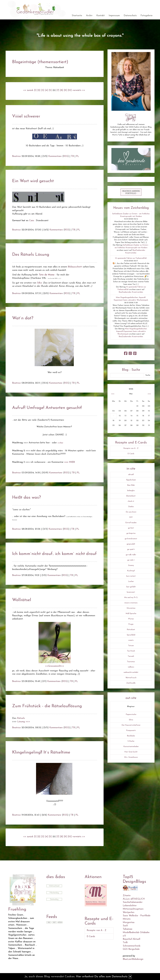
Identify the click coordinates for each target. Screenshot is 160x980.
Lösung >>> (24, 722)
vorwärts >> (79, 90)
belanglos (131, 491)
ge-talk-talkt (131, 555)
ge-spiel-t (131, 549)
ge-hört (131, 528)
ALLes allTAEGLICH (134, 899)
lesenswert (131, 592)
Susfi (125, 926)
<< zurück (28, 90)
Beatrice (16, 156)
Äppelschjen (131, 480)
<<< (113, 394)
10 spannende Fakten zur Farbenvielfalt (131, 258)
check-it (131, 501)
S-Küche (131, 741)
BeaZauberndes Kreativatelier (131, 292)
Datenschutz (130, 16)
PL (77, 156)
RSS (66, 156)
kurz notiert (131, 576)
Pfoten (131, 619)
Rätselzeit (131, 630)
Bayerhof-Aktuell (131, 939)
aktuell (131, 475)
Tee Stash (131, 651)
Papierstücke (131, 714)
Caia (31, 221)
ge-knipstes (131, 533)
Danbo (131, 507)
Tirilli (125, 943)
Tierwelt (131, 656)
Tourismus (131, 662)
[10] (70, 90)
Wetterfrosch (131, 678)
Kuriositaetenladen (131, 747)
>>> (149, 394)
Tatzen (131, 646)
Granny (131, 565)
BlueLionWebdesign (133, 959)
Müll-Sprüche (131, 614)
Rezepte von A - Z (131, 448)
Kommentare (55, 156)
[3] (43, 90)
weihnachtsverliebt (131, 672)
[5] (50, 90)
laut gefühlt (131, 587)
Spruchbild (131, 635)
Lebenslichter (130, 906)
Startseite (77, 16)
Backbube (131, 736)
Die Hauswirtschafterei (131, 725)
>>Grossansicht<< (55, 666)
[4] (46, 90)
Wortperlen (129, 912)
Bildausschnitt (75, 267)
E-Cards (131, 454)
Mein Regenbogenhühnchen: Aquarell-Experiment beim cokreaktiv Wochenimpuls (132, 331)
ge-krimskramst (131, 539)
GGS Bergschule (131, 949)
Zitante (127, 896)
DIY (131, 517)
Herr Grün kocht (131, 752)
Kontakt (101, 16)
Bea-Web (131, 485)
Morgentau (129, 922)
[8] (62, 90)
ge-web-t (131, 560)
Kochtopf (131, 571)
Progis (131, 624)
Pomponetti (131, 731)
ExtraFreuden (131, 523)
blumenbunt (131, 496)
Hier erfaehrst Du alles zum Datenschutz (102, 977)
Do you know (131, 512)
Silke (39, 283)
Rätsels (21, 718)
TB (72, 156)
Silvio (131, 720)
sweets (131, 640)
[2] (39, 90)
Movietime (131, 608)
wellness (131, 667)
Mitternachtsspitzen (133, 909)
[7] (58, 90)
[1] (35, 90)
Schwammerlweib (132, 946)
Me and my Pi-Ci (131, 598)
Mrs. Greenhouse (131, 757)
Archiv (89, 16)
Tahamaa (127, 929)
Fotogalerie (147, 16)
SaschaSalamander (133, 902)
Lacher (131, 581)
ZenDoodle (131, 683)
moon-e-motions (131, 603)
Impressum (114, 16)
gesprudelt (131, 544)
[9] (65, 90)
